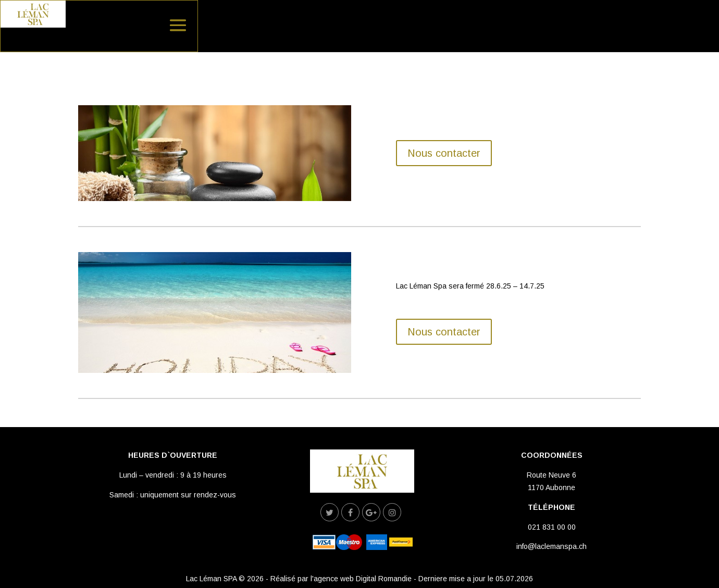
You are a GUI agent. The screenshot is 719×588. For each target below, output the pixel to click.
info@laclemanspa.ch (551, 546)
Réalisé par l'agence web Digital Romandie (341, 579)
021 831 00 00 (552, 527)
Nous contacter (444, 153)
